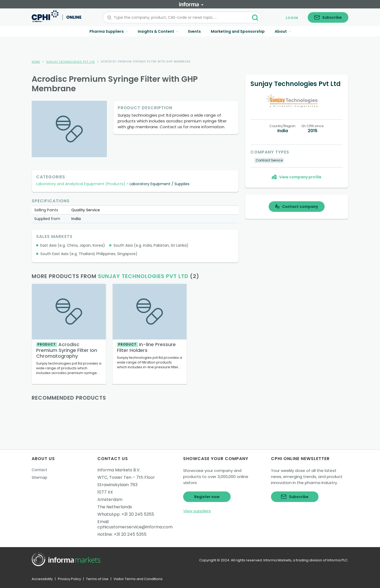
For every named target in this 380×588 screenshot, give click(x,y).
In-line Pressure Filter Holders (146, 347)
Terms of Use (97, 579)
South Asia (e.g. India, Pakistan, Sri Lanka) (151, 245)
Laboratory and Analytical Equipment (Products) (81, 184)
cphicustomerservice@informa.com (135, 527)
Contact (39, 470)
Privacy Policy (69, 579)
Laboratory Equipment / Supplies (160, 184)
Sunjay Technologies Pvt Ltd (70, 62)
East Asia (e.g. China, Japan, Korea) (73, 245)
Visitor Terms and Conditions (138, 579)
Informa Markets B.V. (119, 470)
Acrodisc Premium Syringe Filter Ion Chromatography (67, 350)
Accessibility (42, 579)
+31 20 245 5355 (138, 514)
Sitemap (39, 477)
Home (36, 62)
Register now (207, 497)
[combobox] (179, 17)
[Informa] (191, 4)
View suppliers (197, 511)
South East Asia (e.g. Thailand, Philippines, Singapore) (89, 254)
